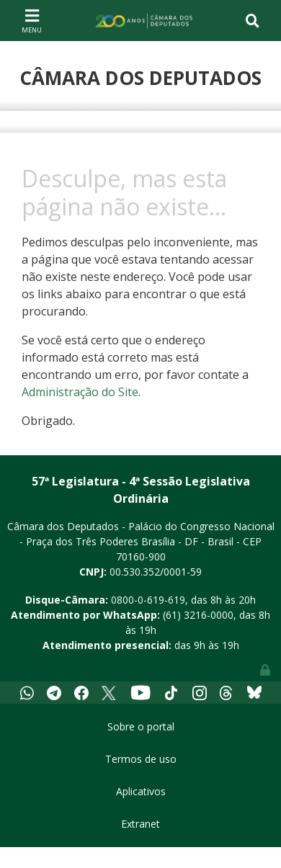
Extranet (140, 824)
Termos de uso (141, 759)
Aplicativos (141, 791)
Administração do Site (80, 392)
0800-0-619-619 (148, 600)
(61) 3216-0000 (198, 615)
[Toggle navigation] (32, 20)
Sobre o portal (141, 726)
